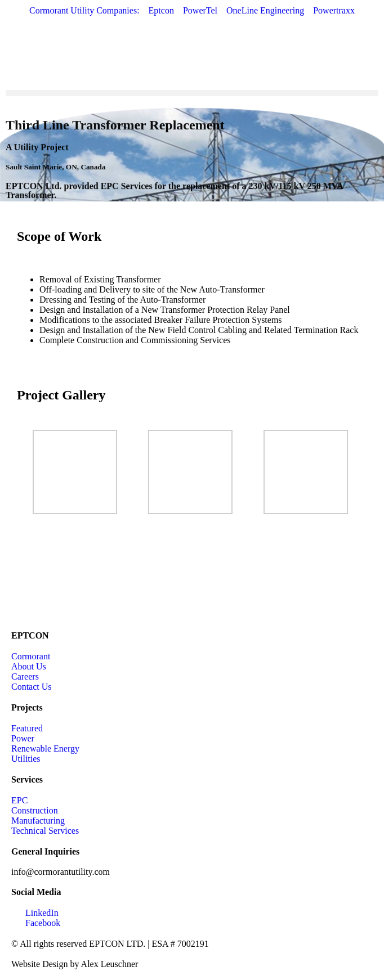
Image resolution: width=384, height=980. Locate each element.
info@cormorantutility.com (61, 872)
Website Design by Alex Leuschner (75, 964)
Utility (26, 154)
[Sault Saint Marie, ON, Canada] (192, 576)
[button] (192, 93)
